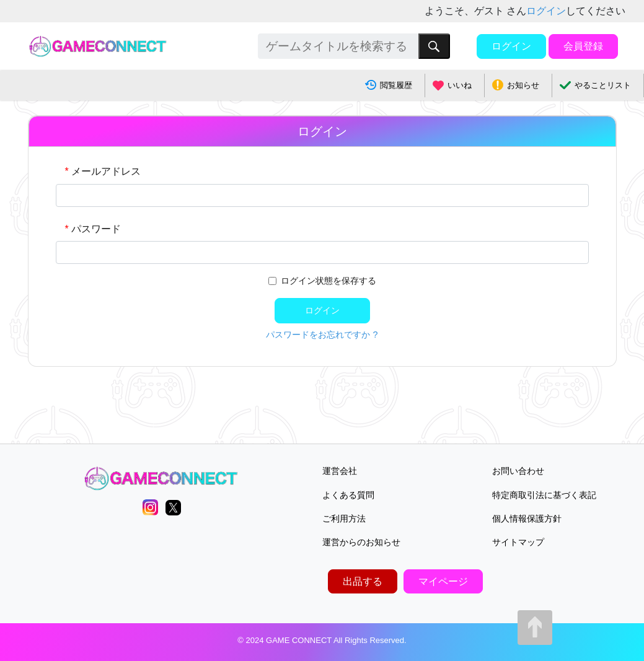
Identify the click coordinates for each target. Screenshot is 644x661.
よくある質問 (348, 495)
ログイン (546, 11)
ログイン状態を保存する (329, 281)
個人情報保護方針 (527, 519)
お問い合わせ (518, 471)
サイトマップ (518, 542)
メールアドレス (106, 171)
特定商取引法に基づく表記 (544, 495)
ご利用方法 (344, 519)
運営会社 (340, 471)
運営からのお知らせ (361, 542)
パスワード (96, 229)
